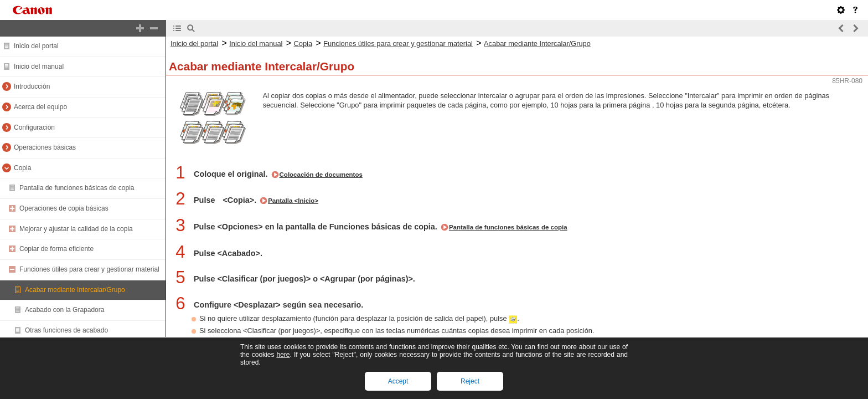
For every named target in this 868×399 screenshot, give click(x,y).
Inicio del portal (36, 46)
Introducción (32, 86)
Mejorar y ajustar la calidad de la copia (76, 229)
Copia (22, 168)
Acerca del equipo (40, 107)
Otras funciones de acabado (66, 330)
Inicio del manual (39, 66)
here (283, 355)
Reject (470, 381)
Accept (398, 381)
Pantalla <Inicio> (293, 201)
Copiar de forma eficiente (56, 249)
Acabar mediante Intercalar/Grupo (75, 290)
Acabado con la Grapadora (64, 310)
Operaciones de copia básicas (64, 208)
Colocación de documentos (321, 175)
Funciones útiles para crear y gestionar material (89, 269)
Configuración (34, 127)
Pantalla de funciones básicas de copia (77, 188)
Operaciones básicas (45, 147)
